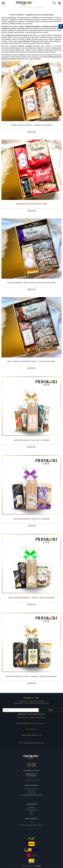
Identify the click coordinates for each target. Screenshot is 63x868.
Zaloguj (31, 812)
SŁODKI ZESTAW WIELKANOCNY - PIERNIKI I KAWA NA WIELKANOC (31, 598)
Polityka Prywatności (31, 810)
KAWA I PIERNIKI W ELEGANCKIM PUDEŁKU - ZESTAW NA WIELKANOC (31, 361)
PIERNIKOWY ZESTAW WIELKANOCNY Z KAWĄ (31, 204)
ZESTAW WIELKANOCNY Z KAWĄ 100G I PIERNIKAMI (31, 440)
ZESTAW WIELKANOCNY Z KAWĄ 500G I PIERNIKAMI (31, 519)
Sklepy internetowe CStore (29, 866)
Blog (32, 814)
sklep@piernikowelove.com (33, 743)
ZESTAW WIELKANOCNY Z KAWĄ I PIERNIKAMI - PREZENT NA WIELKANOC (31, 676)
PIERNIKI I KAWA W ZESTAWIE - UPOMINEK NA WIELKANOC (32, 125)
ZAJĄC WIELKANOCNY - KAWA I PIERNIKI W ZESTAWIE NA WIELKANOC (32, 283)
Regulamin (32, 808)
